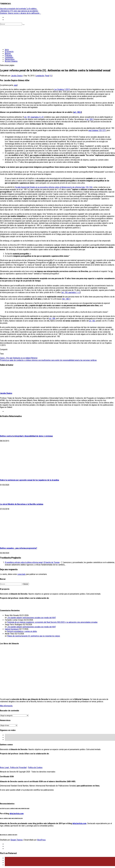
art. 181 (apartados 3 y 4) (34, 117)
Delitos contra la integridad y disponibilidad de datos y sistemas (26, 436)
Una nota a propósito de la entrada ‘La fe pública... (19, 9)
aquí (16, 85)
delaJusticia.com (17, 814)
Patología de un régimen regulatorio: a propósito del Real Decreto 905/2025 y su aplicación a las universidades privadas (52, 622)
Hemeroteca (10, 59)
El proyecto (9, 52)
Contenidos (9, 57)
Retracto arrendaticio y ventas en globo (22, 631)
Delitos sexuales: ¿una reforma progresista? (19, 548)
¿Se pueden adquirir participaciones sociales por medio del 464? (31, 618)
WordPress (41, 840)
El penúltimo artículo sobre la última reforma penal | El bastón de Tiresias (32, 562)
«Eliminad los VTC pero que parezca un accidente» (19, 11)
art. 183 (92, 321)
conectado (21, 574)
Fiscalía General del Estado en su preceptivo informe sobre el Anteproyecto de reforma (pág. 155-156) (54, 187)
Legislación (40, 76)
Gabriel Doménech (12, 629)
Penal (47, 76)
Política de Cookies (35, 768)
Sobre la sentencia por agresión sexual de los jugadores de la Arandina (30, 480)
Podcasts (8, 55)
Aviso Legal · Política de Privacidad (13, 768)
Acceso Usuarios (11, 61)
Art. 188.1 (66, 299)
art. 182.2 (77, 112)
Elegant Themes (17, 840)
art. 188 (52, 318)
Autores (8, 53)
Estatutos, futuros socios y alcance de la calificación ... (20, 13)
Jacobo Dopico (17, 76)
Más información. (6, 706)
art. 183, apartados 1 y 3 (71, 292)
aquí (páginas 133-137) (97, 130)
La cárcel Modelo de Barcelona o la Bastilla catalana (22, 504)
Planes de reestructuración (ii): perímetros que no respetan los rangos (34, 636)
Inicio (7, 50)
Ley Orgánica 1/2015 (62, 89)
